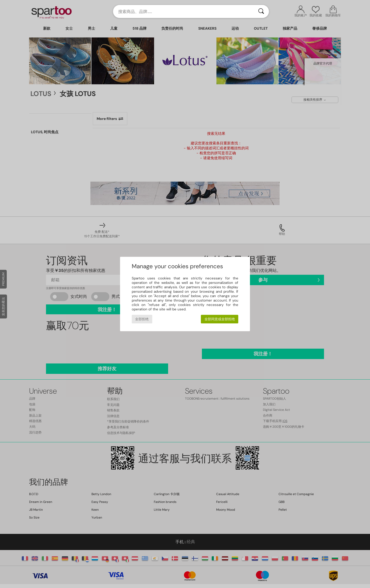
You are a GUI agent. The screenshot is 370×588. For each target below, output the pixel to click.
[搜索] (261, 11)
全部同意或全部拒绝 (220, 319)
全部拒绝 (142, 319)
